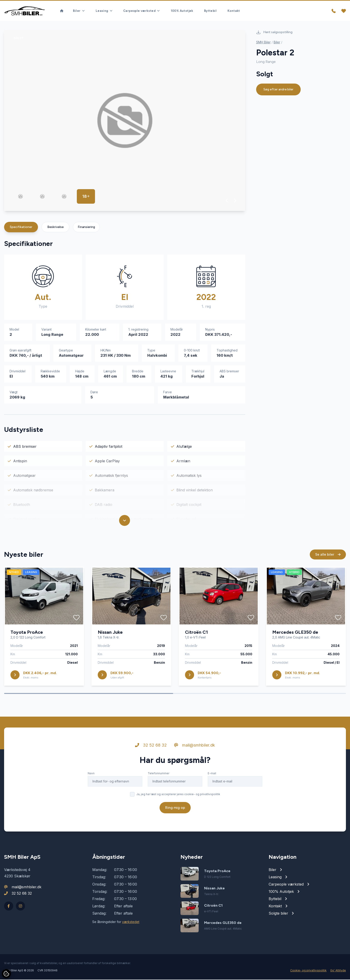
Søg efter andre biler (278, 90)
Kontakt (234, 11)
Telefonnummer (159, 774)
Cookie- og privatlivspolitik (308, 971)
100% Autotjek (182, 11)
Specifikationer (21, 227)
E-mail (212, 774)
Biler (277, 43)
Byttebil (210, 11)
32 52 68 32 (151, 746)
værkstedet (131, 922)
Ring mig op (175, 808)
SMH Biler (263, 43)
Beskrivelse (55, 227)
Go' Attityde (338, 971)
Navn (91, 774)
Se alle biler (328, 555)
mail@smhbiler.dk (195, 746)
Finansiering (86, 227)
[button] (227, 201)
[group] (125, 121)
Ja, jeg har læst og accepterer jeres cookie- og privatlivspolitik (178, 795)
